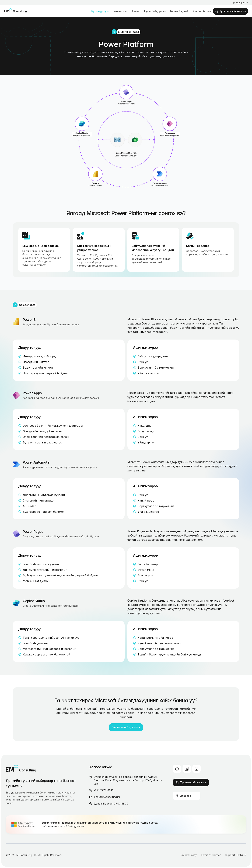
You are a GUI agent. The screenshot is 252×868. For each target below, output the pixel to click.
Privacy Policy (188, 855)
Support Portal (234, 855)
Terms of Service (211, 855)
